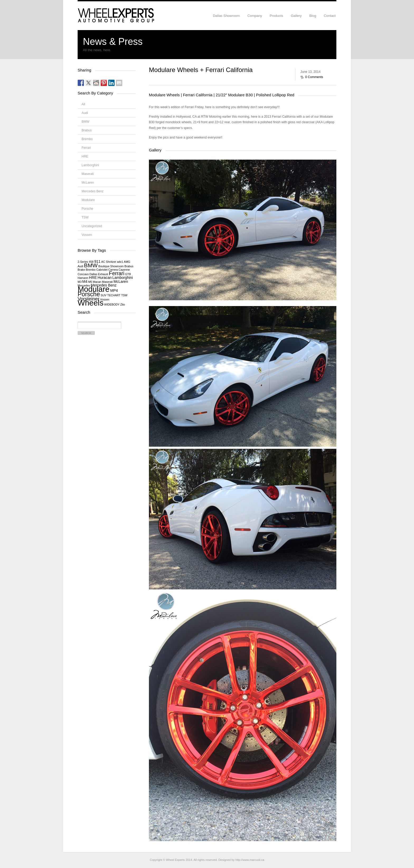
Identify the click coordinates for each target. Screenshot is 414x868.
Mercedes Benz (93, 191)
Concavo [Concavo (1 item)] (83, 274)
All (83, 104)
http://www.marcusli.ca (250, 860)
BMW (85, 122)
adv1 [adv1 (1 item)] (120, 262)
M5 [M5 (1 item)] (90, 282)
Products (276, 16)
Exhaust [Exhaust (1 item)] (103, 274)
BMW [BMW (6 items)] (91, 265)
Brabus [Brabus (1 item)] (129, 266)
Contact (330, 16)
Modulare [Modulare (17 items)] (94, 289)
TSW (85, 217)
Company (255, 16)
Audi (85, 113)
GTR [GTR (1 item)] (128, 274)
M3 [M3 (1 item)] (80, 282)
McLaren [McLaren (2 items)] (121, 282)
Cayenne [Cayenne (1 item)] (124, 270)
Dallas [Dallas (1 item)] (93, 274)
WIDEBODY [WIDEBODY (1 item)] (112, 304)
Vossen (87, 235)
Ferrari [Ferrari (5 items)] (117, 273)
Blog (313, 16)
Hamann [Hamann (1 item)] (83, 278)
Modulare (88, 200)
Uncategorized (92, 226)
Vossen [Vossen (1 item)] (105, 299)
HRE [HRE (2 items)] (93, 278)
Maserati (88, 174)
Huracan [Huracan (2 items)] (105, 278)
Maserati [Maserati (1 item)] (107, 282)
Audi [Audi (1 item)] (80, 266)
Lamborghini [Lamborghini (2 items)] (123, 278)
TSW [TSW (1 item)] (124, 295)
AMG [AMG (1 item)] (127, 262)
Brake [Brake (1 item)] (81, 270)
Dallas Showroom (226, 16)
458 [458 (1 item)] (91, 262)
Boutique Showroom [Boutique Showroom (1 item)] (111, 266)
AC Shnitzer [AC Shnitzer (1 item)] (109, 262)
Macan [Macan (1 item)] (97, 282)
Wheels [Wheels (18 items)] (91, 303)
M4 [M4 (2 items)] (85, 282)
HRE (85, 156)
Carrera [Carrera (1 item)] (113, 270)
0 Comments (314, 77)
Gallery (296, 16)
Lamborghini (90, 165)
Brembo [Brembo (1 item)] (91, 270)
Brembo (87, 139)
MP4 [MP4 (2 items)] (114, 290)
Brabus (87, 130)
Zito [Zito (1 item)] (123, 304)
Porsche (87, 209)
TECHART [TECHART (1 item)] (114, 295)
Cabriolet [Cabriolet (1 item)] (102, 270)
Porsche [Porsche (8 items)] (89, 294)
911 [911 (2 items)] (97, 261)
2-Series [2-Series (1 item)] (83, 262)
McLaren (88, 183)
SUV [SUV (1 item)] (103, 295)
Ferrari (86, 148)
